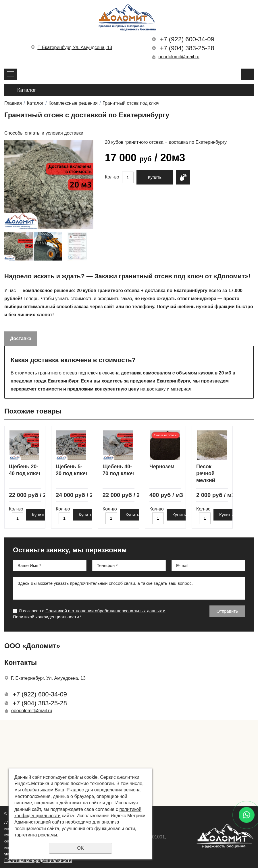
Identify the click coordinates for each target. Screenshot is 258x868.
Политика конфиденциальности (38, 860)
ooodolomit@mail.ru (179, 57)
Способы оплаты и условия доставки (44, 133)
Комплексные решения (73, 103)
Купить (155, 177)
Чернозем (162, 467)
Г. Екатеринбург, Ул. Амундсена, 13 (75, 47)
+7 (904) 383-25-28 (187, 48)
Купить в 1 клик (183, 177)
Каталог (35, 103)
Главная (13, 103)
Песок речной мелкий (206, 474)
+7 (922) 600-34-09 (187, 39)
